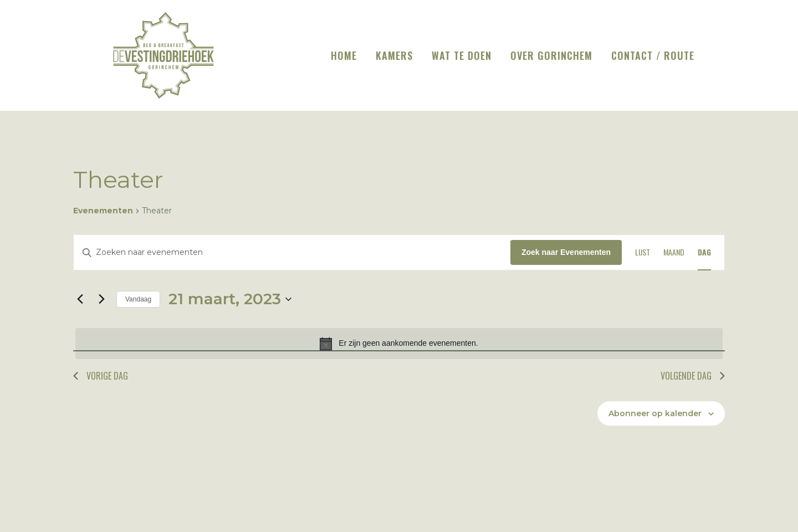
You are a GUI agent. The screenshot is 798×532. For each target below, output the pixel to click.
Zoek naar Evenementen (566, 252)
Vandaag (138, 299)
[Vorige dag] (80, 299)
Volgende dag (693, 376)
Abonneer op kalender (655, 413)
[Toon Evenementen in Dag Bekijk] (704, 252)
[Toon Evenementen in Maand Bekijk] (674, 252)
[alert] (399, 344)
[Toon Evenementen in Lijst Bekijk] (643, 252)
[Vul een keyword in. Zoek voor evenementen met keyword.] (292, 252)
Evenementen (103, 211)
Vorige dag (101, 376)
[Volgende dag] (101, 299)
